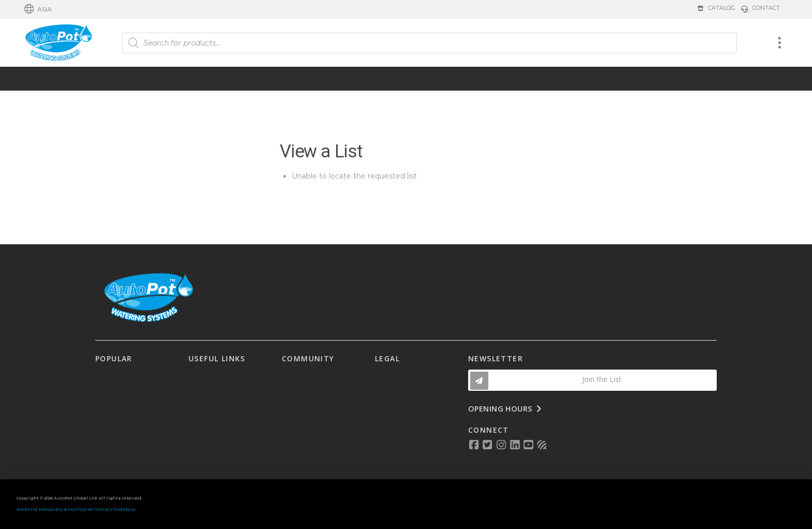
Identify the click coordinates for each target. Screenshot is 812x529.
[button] (38, 9)
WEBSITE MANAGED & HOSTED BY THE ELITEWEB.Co (76, 509)
